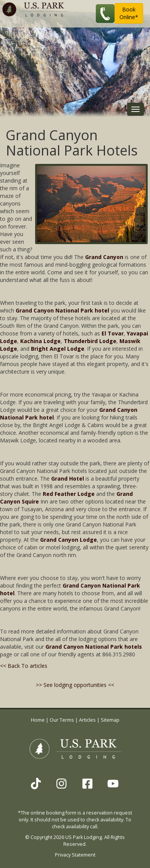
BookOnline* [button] (129, 13)
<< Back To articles (24, 666)
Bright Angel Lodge (58, 349)
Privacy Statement (75, 855)
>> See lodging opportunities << (75, 685)
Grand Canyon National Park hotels (94, 647)
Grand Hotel (68, 479)
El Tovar (113, 333)
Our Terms (62, 720)
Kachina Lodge (40, 341)
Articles (87, 720)
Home (38, 720)
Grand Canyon (104, 257)
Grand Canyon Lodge (69, 540)
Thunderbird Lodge (90, 341)
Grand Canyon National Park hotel (62, 310)
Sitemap (110, 720)
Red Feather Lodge (69, 494)
